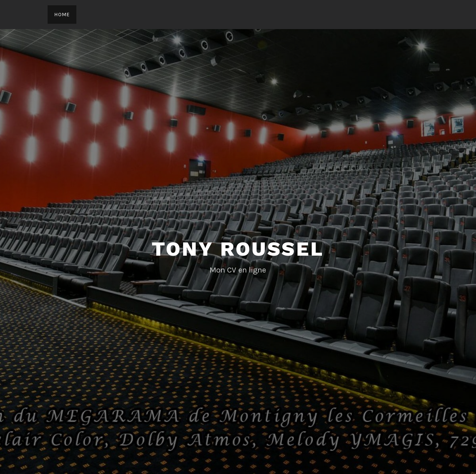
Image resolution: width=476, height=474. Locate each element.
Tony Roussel (238, 249)
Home (62, 14)
